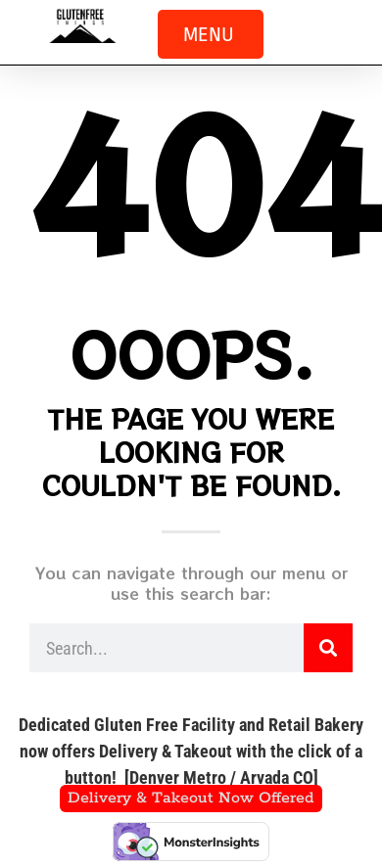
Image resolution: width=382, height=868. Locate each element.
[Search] (328, 648)
